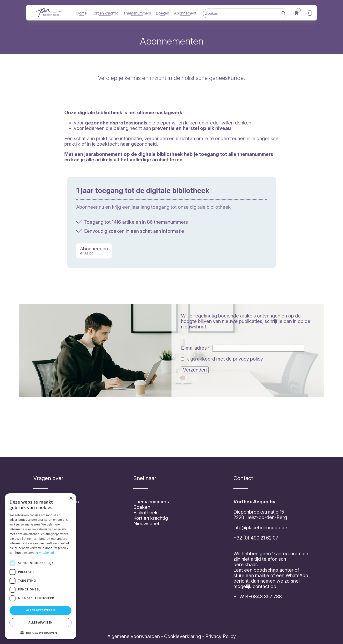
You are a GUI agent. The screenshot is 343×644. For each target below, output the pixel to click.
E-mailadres (194, 348)
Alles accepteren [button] (41, 610)
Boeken (162, 13)
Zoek (284, 14)
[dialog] (40, 566)
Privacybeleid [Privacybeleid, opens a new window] (45, 553)
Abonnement (185, 13)
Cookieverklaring (183, 636)
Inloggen (307, 13)
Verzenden (195, 370)
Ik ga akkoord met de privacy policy (224, 359)
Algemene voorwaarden (134, 636)
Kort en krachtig (105, 13)
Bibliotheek (146, 513)
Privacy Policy (220, 636)
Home (81, 13)
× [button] (71, 498)
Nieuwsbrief (146, 524)
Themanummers (137, 13)
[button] (40, 632)
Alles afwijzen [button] (40, 622)
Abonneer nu (94, 251)
